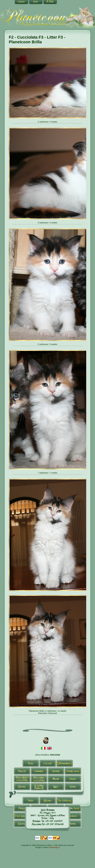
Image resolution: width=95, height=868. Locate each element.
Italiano (43, 749)
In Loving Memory (39, 786)
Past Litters (22, 816)
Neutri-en (73, 816)
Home (73, 786)
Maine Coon (73, 771)
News (31, 763)
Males (22, 808)
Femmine (39, 771)
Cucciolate (22, 779)
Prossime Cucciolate (39, 779)
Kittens (48, 800)
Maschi (22, 771)
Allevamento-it (65, 763)
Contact (50, 2)
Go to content (21, 2)
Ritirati (22, 786)
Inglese (49, 749)
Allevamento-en (65, 800)
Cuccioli (48, 763)
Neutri (73, 779)
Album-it (56, 779)
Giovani (56, 771)
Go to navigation (36, 2)
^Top (13, 794)
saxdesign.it (54, 847)
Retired (22, 824)
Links (56, 786)
